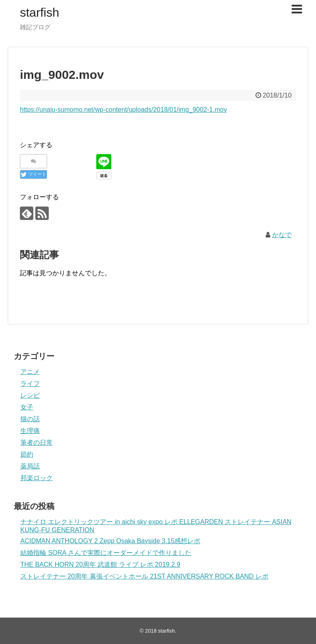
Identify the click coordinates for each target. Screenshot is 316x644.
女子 (27, 407)
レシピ (30, 395)
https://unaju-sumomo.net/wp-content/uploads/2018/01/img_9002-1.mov (123, 110)
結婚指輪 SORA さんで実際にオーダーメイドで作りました (106, 553)
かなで (282, 235)
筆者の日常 (37, 443)
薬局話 (30, 466)
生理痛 (30, 431)
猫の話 (30, 419)
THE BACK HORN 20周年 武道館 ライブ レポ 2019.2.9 (100, 565)
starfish (40, 12)
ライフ (30, 384)
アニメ (30, 372)
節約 (27, 454)
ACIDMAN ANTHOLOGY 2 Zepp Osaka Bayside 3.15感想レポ (110, 541)
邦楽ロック (37, 478)
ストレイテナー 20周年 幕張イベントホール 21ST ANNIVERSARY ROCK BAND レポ (144, 576)
